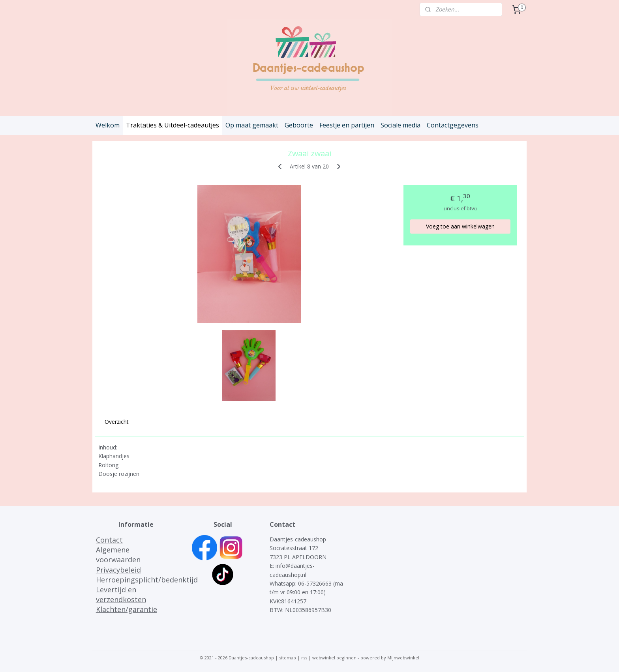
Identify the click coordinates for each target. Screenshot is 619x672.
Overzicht (117, 422)
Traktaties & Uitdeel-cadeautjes (173, 125)
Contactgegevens (453, 125)
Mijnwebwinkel (403, 658)
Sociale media (400, 125)
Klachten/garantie (127, 609)
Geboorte (299, 125)
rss (304, 658)
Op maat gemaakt (252, 125)
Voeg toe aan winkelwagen (460, 226)
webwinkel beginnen (334, 658)
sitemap (288, 658)
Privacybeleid (118, 570)
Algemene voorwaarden (118, 555)
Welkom (108, 125)
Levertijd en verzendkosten (121, 594)
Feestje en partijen (347, 125)
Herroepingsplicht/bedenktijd (147, 580)
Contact (109, 540)
